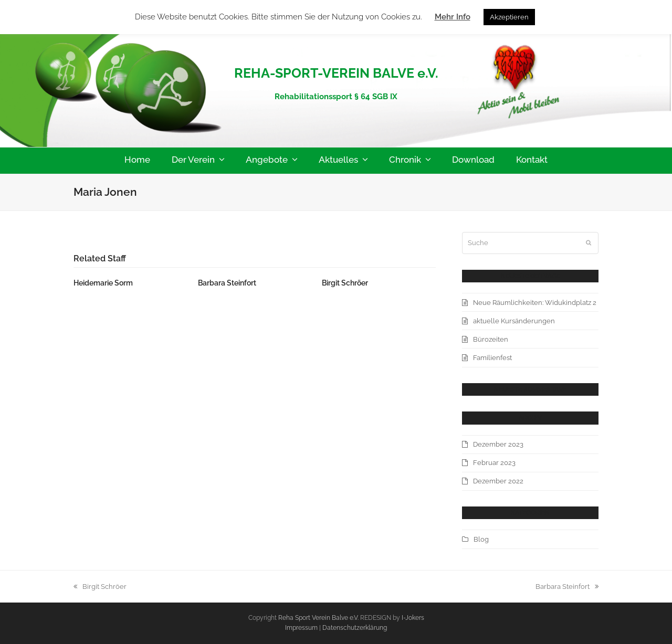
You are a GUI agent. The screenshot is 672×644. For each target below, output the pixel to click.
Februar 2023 (494, 463)
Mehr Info (453, 17)
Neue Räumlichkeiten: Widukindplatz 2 (535, 303)
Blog (481, 539)
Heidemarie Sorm (103, 283)
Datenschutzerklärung (355, 628)
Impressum (302, 628)
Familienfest (492, 358)
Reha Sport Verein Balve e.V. (318, 618)
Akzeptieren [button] (509, 17)
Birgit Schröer (345, 283)
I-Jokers (413, 618)
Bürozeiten (491, 339)
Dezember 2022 (498, 481)
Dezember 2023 (498, 444)
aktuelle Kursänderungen (514, 321)
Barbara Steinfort (227, 283)
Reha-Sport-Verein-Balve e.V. (336, 50)
